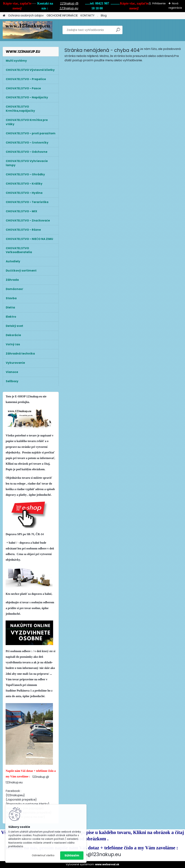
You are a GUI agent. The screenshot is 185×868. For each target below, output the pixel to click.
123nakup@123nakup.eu (93, 854)
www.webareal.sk (107, 864)
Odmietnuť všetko (43, 855)
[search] (118, 31)
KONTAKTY (88, 15)
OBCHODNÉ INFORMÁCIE (62, 15)
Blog (104, 15)
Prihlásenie (159, 3)
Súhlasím (72, 855)
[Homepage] (4, 16)
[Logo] (28, 30)
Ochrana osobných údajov (26, 15)
